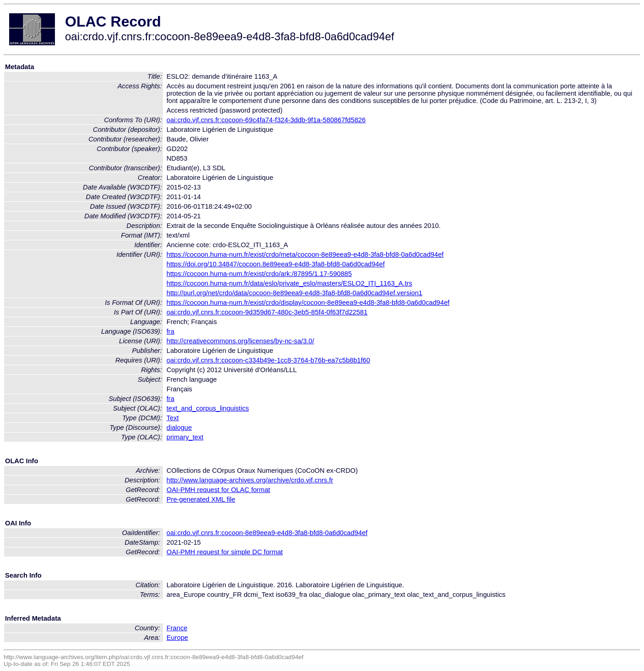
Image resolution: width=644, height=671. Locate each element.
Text (173, 418)
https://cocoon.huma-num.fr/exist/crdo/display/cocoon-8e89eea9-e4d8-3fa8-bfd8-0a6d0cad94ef (308, 303)
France (177, 628)
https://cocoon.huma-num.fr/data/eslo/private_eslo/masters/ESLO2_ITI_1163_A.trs (290, 283)
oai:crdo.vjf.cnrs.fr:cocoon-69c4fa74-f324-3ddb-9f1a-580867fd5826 (266, 120)
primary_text (185, 437)
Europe (177, 638)
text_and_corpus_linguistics (208, 408)
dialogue (179, 427)
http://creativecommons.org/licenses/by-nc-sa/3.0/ (241, 341)
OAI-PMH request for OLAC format (218, 490)
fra (170, 331)
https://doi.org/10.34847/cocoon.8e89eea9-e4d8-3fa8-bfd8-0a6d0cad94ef (276, 264)
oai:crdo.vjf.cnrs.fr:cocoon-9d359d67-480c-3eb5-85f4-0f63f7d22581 (267, 312)
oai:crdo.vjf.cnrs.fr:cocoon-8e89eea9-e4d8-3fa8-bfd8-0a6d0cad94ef (267, 533)
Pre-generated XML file (201, 499)
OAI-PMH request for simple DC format (225, 552)
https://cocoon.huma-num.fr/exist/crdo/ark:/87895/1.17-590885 (259, 274)
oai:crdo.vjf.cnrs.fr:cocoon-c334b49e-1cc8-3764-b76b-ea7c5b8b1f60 (268, 360)
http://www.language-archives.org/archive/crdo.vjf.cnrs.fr (250, 480)
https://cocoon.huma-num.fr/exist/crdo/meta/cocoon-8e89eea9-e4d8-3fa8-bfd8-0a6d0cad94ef (305, 254)
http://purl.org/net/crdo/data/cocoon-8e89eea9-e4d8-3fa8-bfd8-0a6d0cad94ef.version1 (295, 293)
